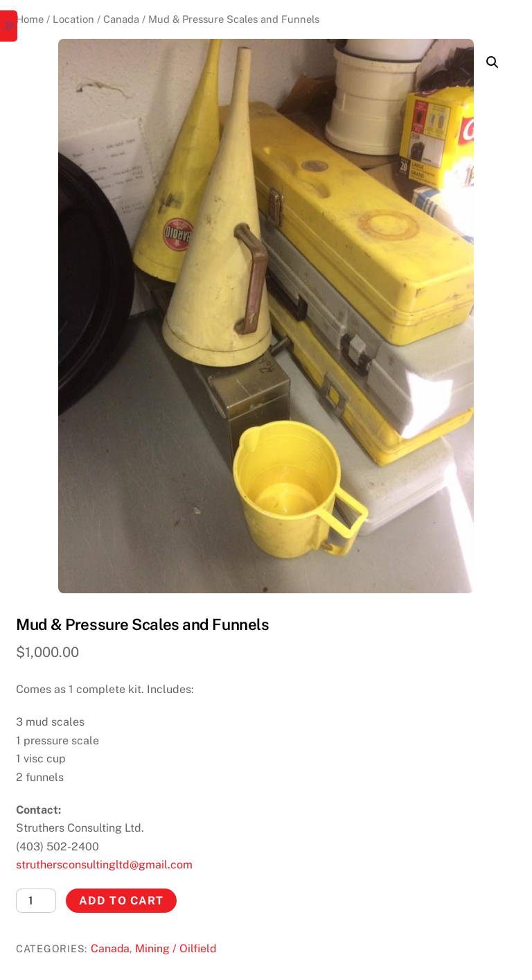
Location (73, 19)
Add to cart (121, 901)
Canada (121, 19)
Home (30, 19)
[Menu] (9, 26)
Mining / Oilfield (176, 948)
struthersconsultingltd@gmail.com (104, 865)
